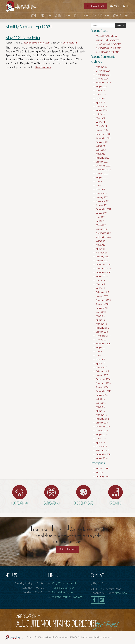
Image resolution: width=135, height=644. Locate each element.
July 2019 (100, 280)
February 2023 (103, 158)
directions (121, 593)
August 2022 (102, 178)
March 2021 (101, 225)
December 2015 (103, 427)
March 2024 (101, 126)
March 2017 (101, 367)
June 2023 (101, 150)
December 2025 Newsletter (108, 44)
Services (63, 16)
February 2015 (103, 450)
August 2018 (102, 308)
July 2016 (100, 399)
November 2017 (103, 336)
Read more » (43, 67)
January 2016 (102, 423)
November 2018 (103, 300)
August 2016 (102, 395)
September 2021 (104, 209)
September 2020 (104, 237)
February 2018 (103, 328)
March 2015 (101, 446)
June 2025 (101, 95)
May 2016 (101, 407)
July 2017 (100, 352)
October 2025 (102, 79)
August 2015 (102, 435)
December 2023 (103, 134)
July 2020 (100, 241)
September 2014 (104, 454)
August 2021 (102, 213)
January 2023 (102, 162)
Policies (81, 16)
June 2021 (101, 217)
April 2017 (100, 363)
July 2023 (100, 146)
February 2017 (103, 371)
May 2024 (101, 118)
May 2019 (101, 284)
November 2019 (103, 269)
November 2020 (103, 233)
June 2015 (101, 439)
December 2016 (103, 379)
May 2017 (101, 359)
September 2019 (104, 273)
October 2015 (102, 431)
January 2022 (102, 197)
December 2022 (103, 166)
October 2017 (102, 340)
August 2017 (102, 348)
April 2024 (100, 122)
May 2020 (101, 245)
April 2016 (100, 411)
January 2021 (102, 229)
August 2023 (102, 142)
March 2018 (101, 324)
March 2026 (101, 67)
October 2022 (102, 174)
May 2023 (101, 154)
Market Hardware (105, 637)
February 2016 (103, 419)
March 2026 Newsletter (107, 36)
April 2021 (100, 221)
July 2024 (100, 114)
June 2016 (101, 403)
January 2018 (102, 332)
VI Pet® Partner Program (67, 597)
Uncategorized (70, 43)
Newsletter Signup (63, 592)
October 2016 (102, 387)
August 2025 (102, 87)
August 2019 (102, 276)
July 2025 (100, 91)
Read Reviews (67, 549)
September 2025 (104, 83)
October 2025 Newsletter (107, 52)
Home (33, 16)
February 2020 (103, 257)
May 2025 (101, 99)
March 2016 (101, 415)
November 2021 (103, 201)
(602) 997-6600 (120, 6)
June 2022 (101, 186)
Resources (101, 16)
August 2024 (102, 110)
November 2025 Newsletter (108, 48)
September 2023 (104, 138)
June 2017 (101, 356)
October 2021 (102, 205)
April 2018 (100, 320)
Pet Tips (100, 472)
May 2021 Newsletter (23, 38)
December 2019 (103, 265)
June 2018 (101, 312)
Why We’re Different (64, 583)
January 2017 (102, 375)
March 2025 (101, 106)
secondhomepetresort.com (37, 43)
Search (120, 25)
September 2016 (104, 391)
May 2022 (101, 189)
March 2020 (101, 253)
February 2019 (103, 292)
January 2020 (102, 261)
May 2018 (101, 316)
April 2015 (100, 443)
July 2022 (100, 182)
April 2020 (100, 249)
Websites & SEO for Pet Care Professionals (79, 637)
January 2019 (102, 296)
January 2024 (102, 130)
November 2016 (103, 383)
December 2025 (103, 71)
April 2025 (100, 102)
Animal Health (102, 469)
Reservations (95, 6)
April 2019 (100, 288)
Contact (120, 16)
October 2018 (102, 304)
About (46, 16)
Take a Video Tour (63, 588)
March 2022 (101, 193)
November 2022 (103, 170)
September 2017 (104, 344)
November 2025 (103, 75)
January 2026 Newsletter (107, 40)
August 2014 (102, 458)
